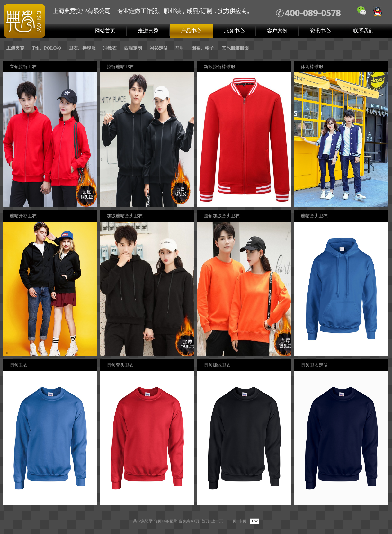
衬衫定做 (159, 48)
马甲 (180, 48)
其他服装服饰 (235, 48)
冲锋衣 (110, 48)
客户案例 (277, 31)
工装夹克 (15, 48)
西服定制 (133, 48)
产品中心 (191, 31)
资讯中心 (320, 31)
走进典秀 (148, 31)
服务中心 (234, 31)
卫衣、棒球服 (82, 48)
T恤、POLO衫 (46, 48)
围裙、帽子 (203, 48)
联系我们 (363, 31)
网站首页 (105, 31)
